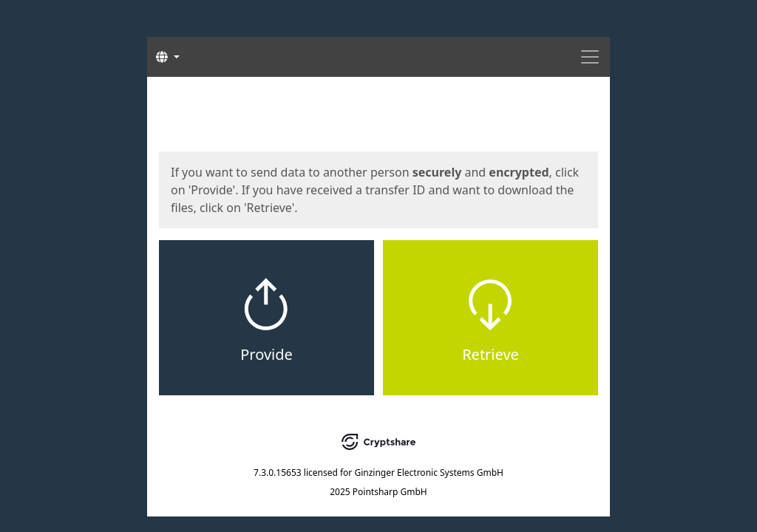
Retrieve (490, 354)
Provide (267, 354)
